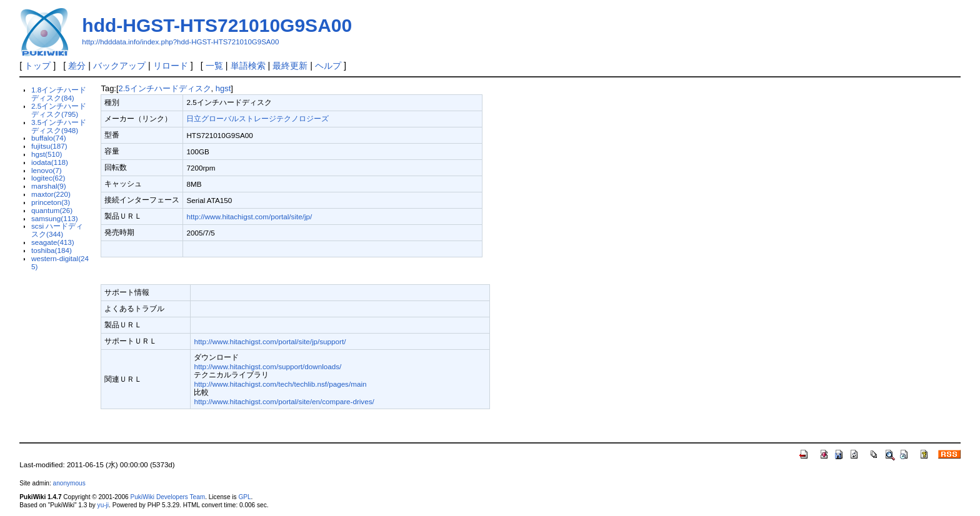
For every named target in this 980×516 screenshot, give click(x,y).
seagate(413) (53, 242)
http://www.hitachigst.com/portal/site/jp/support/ (270, 341)
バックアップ (119, 66)
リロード (171, 66)
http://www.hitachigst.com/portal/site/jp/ (249, 216)
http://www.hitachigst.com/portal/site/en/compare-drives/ (284, 401)
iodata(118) (50, 162)
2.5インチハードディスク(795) (59, 110)
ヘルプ (328, 66)
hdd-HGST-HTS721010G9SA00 (217, 25)
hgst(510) (47, 154)
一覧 (214, 66)
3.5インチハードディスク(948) (59, 126)
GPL (244, 497)
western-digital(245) (60, 262)
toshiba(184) (52, 250)
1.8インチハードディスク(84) (59, 94)
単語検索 (248, 66)
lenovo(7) (47, 170)
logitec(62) (48, 178)
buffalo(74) (49, 138)
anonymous (69, 483)
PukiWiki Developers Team (167, 497)
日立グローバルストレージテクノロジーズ (257, 118)
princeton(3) (51, 202)
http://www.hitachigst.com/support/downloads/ (267, 366)
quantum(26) (52, 210)
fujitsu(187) (49, 146)
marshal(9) (49, 186)
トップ (37, 66)
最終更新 (290, 66)
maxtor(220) (51, 194)
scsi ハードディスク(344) (57, 230)
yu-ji (103, 505)
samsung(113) (55, 218)
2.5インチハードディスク (165, 88)
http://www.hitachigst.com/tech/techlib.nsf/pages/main (280, 384)
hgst (223, 88)
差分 (77, 66)
